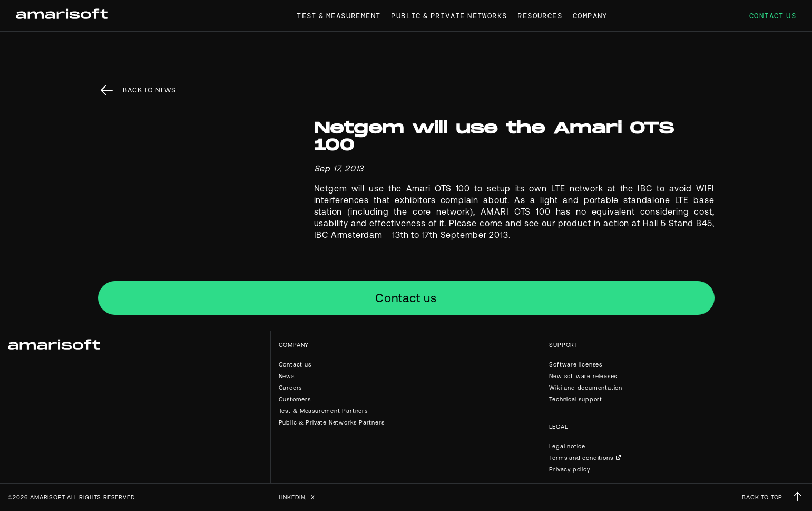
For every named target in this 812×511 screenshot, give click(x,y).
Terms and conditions (581, 458)
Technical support (576, 399)
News (287, 376)
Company (590, 16)
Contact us (773, 16)
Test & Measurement (339, 16)
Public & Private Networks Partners (332, 422)
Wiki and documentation (586, 388)
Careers (291, 388)
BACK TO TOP (762, 497)
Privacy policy (569, 469)
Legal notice (567, 446)
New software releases (583, 376)
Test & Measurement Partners (323, 411)
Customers (295, 399)
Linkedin (292, 497)
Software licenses (576, 364)
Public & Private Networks (449, 16)
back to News (149, 90)
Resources (540, 16)
